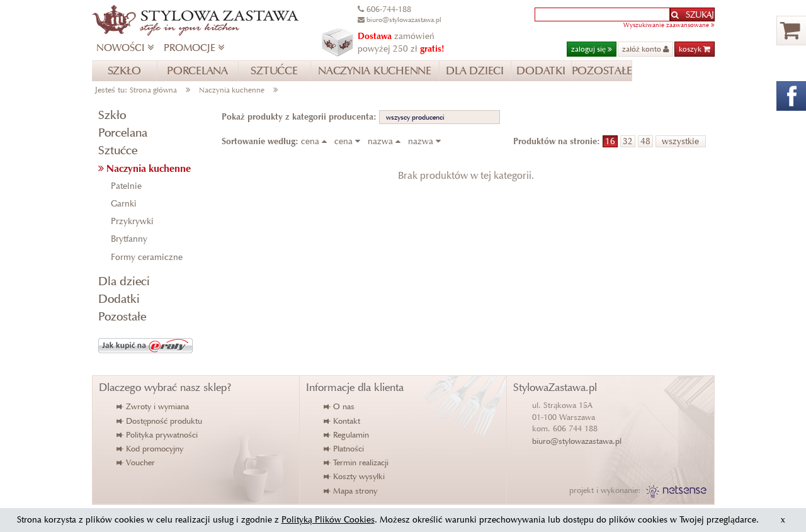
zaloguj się (592, 49)
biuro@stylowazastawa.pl (577, 441)
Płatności (344, 449)
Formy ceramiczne (147, 257)
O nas (340, 406)
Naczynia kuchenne (232, 90)
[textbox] (602, 14)
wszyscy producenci (415, 117)
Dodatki (119, 299)
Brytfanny (129, 239)
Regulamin (347, 435)
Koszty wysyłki (355, 476)
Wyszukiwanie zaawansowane (669, 25)
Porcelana (123, 133)
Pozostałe (122, 316)
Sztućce (118, 150)
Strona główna (153, 90)
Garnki (124, 204)
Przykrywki (132, 221)
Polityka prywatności (158, 435)
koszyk (695, 49)
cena (316, 141)
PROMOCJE (194, 48)
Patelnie (126, 186)
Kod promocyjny (150, 449)
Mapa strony (351, 491)
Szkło (112, 115)
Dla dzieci (124, 281)
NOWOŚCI (125, 48)
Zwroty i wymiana (153, 406)
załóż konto (645, 49)
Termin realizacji (357, 462)
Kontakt (343, 421)
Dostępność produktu (160, 421)
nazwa (387, 141)
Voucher (136, 462)
